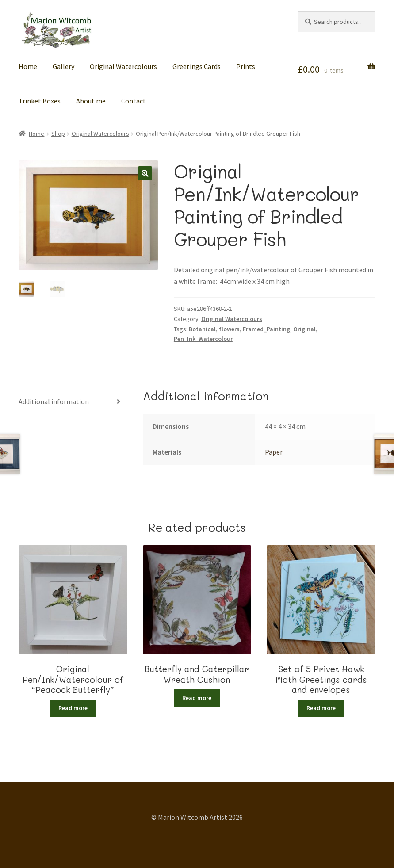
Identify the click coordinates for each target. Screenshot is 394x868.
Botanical (202, 329)
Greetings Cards (197, 66)
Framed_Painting (266, 329)
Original (304, 329)
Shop (58, 134)
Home (28, 66)
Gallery (63, 66)
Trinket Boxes (40, 101)
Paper (274, 452)
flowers (229, 329)
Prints (246, 66)
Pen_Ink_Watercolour (203, 339)
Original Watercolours (123, 66)
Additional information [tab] (54, 401)
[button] (145, 173)
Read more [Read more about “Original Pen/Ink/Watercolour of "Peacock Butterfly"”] (73, 708)
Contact (134, 101)
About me (91, 101)
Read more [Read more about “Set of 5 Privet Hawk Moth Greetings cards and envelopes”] (321, 708)
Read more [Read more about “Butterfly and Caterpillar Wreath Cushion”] (197, 698)
